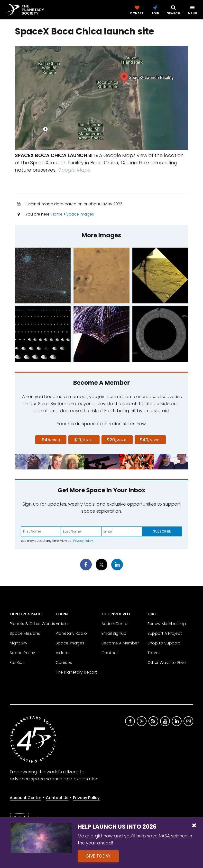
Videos (63, 653)
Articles (63, 624)
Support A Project (165, 633)
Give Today (98, 856)
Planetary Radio (71, 633)
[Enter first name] (41, 531)
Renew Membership (167, 624)
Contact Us (57, 798)
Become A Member (120, 643)
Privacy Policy (83, 541)
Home (57, 214)
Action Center (115, 624)
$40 (150, 440)
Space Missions (25, 633)
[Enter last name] (81, 531)
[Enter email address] (122, 531)
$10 (84, 440)
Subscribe (162, 531)
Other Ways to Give (167, 663)
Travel (153, 653)
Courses (64, 663)
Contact (110, 653)
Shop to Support (164, 643)
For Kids (17, 663)
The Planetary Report (77, 672)
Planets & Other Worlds (32, 624)
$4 (51, 440)
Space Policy (23, 653)
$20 (117, 440)
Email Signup (114, 633)
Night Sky (19, 643)
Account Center (25, 798)
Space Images (80, 214)
